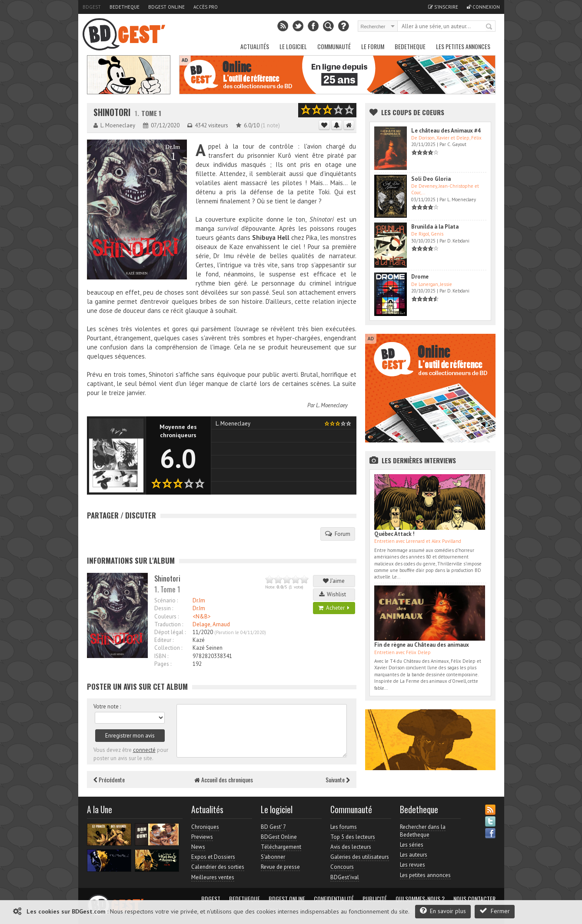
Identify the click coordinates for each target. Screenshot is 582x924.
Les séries (412, 845)
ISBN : (161, 656)
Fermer (495, 911)
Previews (202, 837)
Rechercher (489, 27)
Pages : (163, 664)
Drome (420, 277)
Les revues (412, 865)
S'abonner (273, 857)
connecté (144, 750)
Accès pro (206, 7)
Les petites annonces (463, 46)
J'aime (334, 581)
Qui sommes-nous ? (420, 899)
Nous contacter (474, 899)
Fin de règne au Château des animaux (422, 645)
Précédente (109, 779)
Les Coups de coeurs (413, 112)
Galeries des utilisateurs (360, 857)
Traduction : (169, 624)
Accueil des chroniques (224, 779)
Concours (342, 867)
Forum (338, 534)
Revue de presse (280, 867)
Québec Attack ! (394, 534)
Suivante (338, 779)
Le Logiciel (293, 46)
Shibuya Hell (272, 238)
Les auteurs (414, 855)
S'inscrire (443, 7)
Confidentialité (334, 899)
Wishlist (334, 594)
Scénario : (166, 600)
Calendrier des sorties (218, 867)
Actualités (255, 46)
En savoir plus (443, 911)
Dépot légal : (170, 632)
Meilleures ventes (213, 877)
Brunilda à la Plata (435, 227)
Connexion (483, 7)
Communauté (334, 46)
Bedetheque (125, 7)
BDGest (92, 7)
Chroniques (205, 827)
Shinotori (112, 112)
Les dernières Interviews (419, 460)
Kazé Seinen (208, 648)
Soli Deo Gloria (431, 179)
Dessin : (164, 608)
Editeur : (164, 640)
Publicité (375, 899)
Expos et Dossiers (213, 857)
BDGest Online (166, 7)
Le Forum (373, 46)
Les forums (344, 827)
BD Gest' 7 (273, 827)
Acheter (334, 608)
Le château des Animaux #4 (446, 131)
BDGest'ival (345, 877)
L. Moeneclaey (332, 405)
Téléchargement (281, 847)
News (198, 847)
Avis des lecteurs (351, 847)
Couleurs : (166, 617)
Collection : (168, 648)
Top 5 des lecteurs (353, 837)
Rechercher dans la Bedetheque (423, 831)
